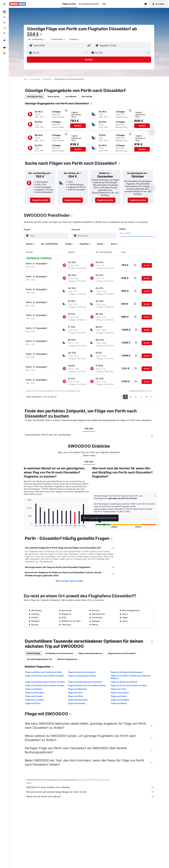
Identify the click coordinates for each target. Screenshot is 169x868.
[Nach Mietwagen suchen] (4, 23)
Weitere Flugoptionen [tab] (67, 659)
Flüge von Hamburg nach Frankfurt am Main (45, 682)
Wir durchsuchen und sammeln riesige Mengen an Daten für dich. (90, 792)
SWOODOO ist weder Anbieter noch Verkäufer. (90, 787)
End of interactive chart (26, 524)
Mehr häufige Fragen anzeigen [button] (70, 581)
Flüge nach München (77, 689)
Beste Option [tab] (54, 96)
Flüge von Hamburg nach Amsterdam (85, 682)
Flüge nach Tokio (119, 689)
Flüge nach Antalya (77, 703)
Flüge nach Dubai (119, 696)
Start (26, 79)
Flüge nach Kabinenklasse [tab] (90, 653)
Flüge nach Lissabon (35, 700)
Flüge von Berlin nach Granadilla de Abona (87, 685)
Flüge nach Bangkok (120, 700)
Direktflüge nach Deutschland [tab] (59, 653)
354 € (33, 34)
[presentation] (41, 34)
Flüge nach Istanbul (120, 693)
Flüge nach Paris (33, 703)
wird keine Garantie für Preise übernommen (93, 780)
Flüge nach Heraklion (35, 693)
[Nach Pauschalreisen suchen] (4, 28)
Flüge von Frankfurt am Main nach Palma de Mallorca (131, 677)
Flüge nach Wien (76, 696)
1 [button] (125, 397)
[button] (4, 4)
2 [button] (130, 397)
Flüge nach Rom (75, 693)
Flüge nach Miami (119, 703)
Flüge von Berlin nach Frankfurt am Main (44, 672)
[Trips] (4, 41)
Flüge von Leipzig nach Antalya (82, 676)
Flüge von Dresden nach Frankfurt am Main (45, 685)
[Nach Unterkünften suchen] (4, 17)
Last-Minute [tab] (71, 96)
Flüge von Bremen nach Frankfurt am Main (45, 676)
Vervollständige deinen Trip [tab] (40, 659)
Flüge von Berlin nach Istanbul (82, 672)
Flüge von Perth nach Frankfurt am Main (129, 685)
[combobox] (37, 39)
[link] (40, 200)
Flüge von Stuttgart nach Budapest (127, 672)
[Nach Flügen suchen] (4, 12)
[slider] (155, 236)
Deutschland (35, 79)
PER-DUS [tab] (89, 429)
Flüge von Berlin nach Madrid (124, 682)
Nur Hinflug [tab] (87, 96)
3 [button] (136, 397)
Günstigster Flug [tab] (35, 96)
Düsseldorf (47, 79)
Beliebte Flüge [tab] (33, 653)
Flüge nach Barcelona (78, 700)
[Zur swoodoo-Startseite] (18, 4)
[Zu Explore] (4, 33)
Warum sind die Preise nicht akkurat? (90, 797)
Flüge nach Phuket (34, 689)
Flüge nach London (34, 696)
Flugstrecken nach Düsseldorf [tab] (122, 653)
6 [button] (147, 397)
